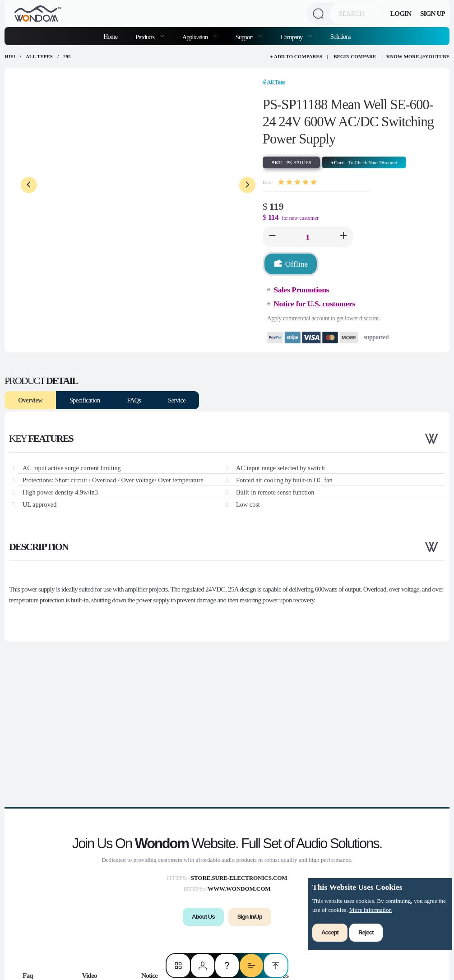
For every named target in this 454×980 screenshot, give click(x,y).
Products (146, 37)
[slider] (297, 182)
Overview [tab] (30, 400)
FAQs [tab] (134, 400)
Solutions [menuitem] (340, 37)
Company (292, 37)
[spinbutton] (308, 237)
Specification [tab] (85, 400)
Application (196, 37)
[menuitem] (150, 36)
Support (245, 37)
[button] (272, 237)
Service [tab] (177, 400)
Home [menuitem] (110, 37)
